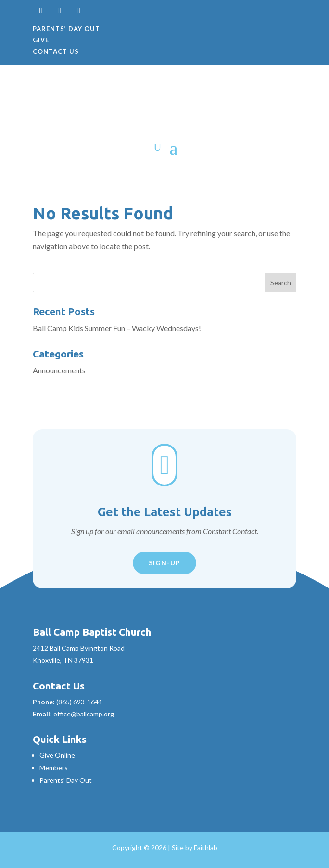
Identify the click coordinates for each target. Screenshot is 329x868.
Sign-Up (164, 563)
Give (41, 40)
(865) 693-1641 (79, 702)
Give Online (57, 755)
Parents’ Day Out (66, 29)
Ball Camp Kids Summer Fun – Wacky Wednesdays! (117, 328)
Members (54, 768)
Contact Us (56, 51)
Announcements (59, 370)
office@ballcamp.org (84, 714)
